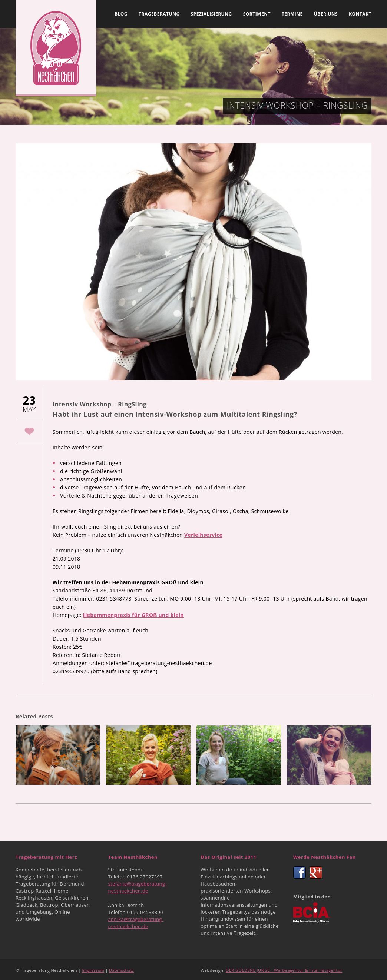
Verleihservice (203, 535)
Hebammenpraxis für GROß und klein (133, 615)
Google (316, 873)
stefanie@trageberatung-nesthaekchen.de (138, 887)
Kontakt (360, 14)
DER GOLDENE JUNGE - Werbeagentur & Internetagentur (284, 970)
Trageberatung (159, 14)
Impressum (93, 970)
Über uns (326, 14)
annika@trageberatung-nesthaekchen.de (136, 923)
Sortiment (257, 14)
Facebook (300, 873)
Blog (121, 14)
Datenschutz (121, 970)
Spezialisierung (211, 14)
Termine (292, 14)
